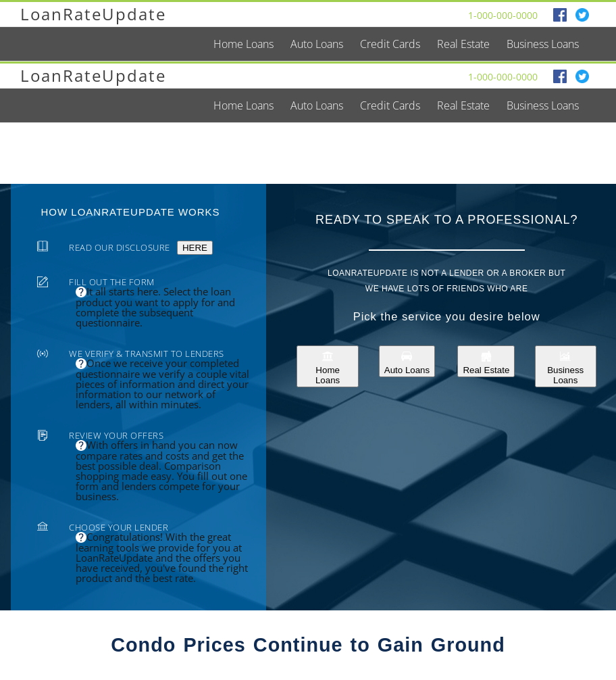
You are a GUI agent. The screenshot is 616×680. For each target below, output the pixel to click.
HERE (195, 248)
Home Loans (328, 366)
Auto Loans (407, 361)
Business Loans (565, 366)
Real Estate (486, 361)
